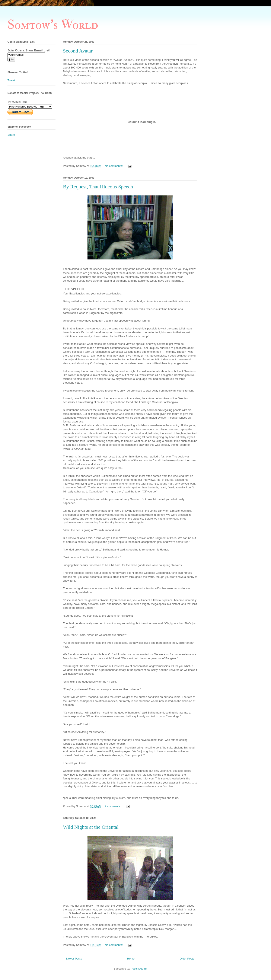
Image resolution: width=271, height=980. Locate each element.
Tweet (11, 80)
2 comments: (113, 806)
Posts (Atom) (139, 969)
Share (11, 135)
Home (131, 959)
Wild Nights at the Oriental (91, 827)
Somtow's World (53, 25)
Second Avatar (78, 51)
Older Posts (187, 959)
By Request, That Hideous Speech (98, 187)
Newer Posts (74, 959)
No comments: (114, 166)
